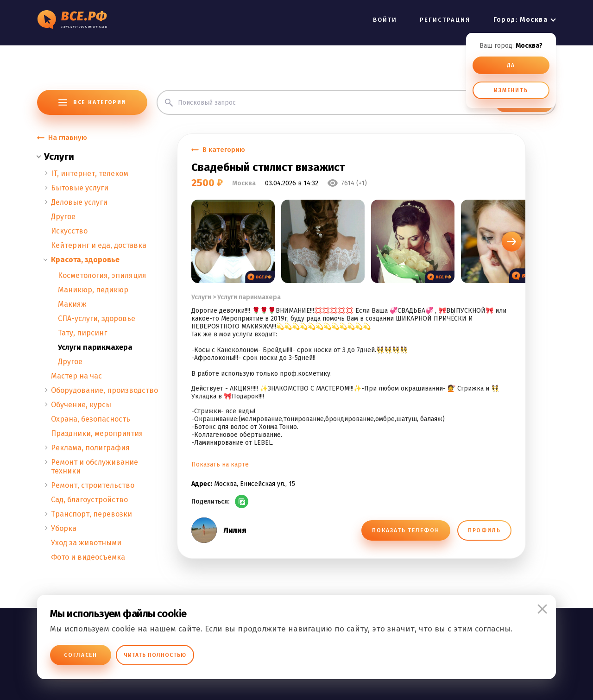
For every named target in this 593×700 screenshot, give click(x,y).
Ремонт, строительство (93, 485)
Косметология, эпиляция (102, 275)
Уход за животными (86, 543)
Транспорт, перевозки (91, 514)
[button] (512, 242)
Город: (520, 20)
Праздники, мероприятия (97, 433)
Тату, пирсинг (82, 333)
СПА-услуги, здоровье (97, 318)
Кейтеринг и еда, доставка (99, 245)
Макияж (72, 304)
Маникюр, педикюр (93, 290)
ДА (511, 65)
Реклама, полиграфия (90, 448)
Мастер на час (76, 376)
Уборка (64, 528)
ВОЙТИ (385, 20)
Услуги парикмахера (95, 347)
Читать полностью (155, 655)
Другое (63, 217)
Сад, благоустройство (89, 500)
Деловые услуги (79, 202)
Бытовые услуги (80, 188)
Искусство (69, 231)
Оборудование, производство (104, 390)
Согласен (81, 655)
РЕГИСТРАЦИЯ (445, 20)
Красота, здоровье (85, 260)
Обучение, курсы (81, 405)
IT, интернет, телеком (90, 173)
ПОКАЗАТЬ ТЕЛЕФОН (406, 530)
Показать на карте (220, 464)
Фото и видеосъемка (88, 557)
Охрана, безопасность (91, 419)
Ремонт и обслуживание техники (95, 467)
